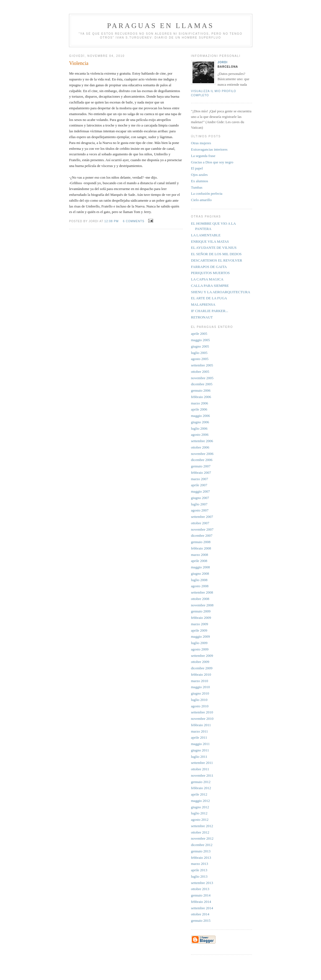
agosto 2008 (200, 586)
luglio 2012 (199, 813)
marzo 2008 (200, 555)
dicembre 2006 (202, 460)
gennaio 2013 (201, 851)
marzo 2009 (200, 624)
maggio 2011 (201, 744)
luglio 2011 (199, 757)
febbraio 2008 (201, 548)
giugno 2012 (200, 807)
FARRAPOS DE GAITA (209, 267)
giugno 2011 (200, 750)
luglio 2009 (199, 643)
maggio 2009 (201, 636)
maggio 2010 (201, 687)
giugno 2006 (200, 422)
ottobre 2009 (200, 662)
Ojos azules (199, 175)
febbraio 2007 (201, 473)
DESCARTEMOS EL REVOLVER (217, 260)
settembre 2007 (202, 517)
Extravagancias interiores (209, 149)
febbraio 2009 (201, 618)
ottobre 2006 (200, 447)
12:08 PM (111, 221)
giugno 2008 (200, 573)
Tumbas (197, 187)
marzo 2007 (200, 479)
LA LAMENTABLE (206, 235)
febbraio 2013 (201, 858)
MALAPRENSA (203, 304)
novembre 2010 (202, 719)
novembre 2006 (202, 454)
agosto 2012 (200, 820)
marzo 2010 (200, 681)
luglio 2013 (199, 876)
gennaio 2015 (201, 921)
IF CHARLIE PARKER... (210, 311)
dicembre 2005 (202, 384)
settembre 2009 (202, 656)
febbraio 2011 (201, 725)
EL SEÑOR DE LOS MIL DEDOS (216, 254)
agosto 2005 (200, 359)
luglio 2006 (199, 428)
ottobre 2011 (200, 769)
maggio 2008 (201, 567)
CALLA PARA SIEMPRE (210, 286)
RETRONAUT (202, 317)
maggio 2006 (201, 416)
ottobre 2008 (200, 599)
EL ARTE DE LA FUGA (209, 298)
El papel (197, 168)
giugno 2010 (200, 693)
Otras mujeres (201, 143)
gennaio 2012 (201, 782)
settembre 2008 (202, 592)
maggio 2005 (201, 340)
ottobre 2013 (200, 889)
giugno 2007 (200, 498)
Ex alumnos (200, 181)
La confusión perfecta (207, 193)
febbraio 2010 (201, 674)
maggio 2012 (201, 801)
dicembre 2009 (202, 668)
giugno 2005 (200, 346)
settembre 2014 (202, 908)
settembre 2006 (202, 441)
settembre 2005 (202, 365)
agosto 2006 (200, 435)
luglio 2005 (199, 353)
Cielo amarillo (201, 200)
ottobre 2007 (200, 523)
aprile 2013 (199, 870)
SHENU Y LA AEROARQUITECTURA (221, 292)
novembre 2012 (202, 838)
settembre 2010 (202, 712)
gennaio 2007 (201, 466)
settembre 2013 (202, 883)
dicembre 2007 (202, 535)
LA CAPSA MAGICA (207, 279)
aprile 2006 (199, 409)
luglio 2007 (199, 504)
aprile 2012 (199, 794)
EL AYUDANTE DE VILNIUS (214, 248)
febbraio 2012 (201, 788)
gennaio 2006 (201, 390)
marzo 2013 (200, 864)
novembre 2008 (202, 605)
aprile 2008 (199, 561)
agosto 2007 (200, 510)
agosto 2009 (200, 649)
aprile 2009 (199, 630)
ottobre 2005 (200, 372)
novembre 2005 (202, 378)
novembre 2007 (202, 529)
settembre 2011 (202, 763)
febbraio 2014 (201, 902)
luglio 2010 (199, 700)
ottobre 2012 (200, 832)
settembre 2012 (202, 826)
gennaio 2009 (201, 611)
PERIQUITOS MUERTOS (210, 273)
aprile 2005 (199, 334)
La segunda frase (203, 156)
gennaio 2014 (201, 895)
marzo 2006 (200, 403)
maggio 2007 (201, 491)
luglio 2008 (199, 580)
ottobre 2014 (200, 914)
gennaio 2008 (201, 542)
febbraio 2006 (201, 397)
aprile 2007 (199, 485)
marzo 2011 (200, 731)
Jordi (223, 62)
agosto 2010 (200, 706)
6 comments (134, 221)
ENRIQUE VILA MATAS (210, 241)
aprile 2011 (199, 737)
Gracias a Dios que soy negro (212, 162)
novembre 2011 (202, 775)
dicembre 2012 (202, 845)
